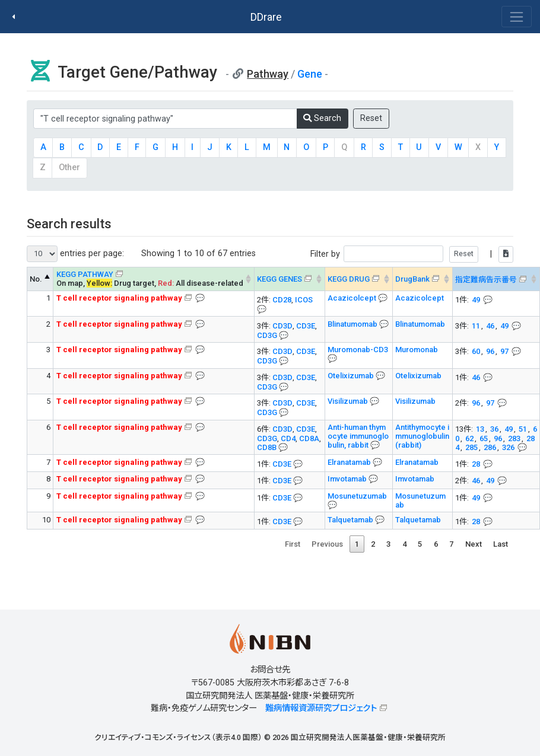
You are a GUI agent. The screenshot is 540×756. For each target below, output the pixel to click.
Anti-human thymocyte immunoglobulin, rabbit (358, 436)
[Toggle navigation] (517, 17)
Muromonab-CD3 (358, 350)
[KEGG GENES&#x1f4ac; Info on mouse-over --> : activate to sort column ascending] (289, 279)
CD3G (267, 335)
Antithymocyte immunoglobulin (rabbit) (422, 436)
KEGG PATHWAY (85, 274)
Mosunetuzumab (357, 496)
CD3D (282, 326)
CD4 (288, 438)
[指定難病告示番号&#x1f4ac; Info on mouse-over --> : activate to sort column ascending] (496, 279)
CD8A (309, 438)
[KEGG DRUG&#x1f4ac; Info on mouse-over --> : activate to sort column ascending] (358, 279)
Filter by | (412, 254)
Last (501, 544)
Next (474, 544)
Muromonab (417, 350)
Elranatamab (350, 462)
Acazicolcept (353, 298)
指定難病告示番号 (486, 280)
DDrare (266, 17)
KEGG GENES (279, 279)
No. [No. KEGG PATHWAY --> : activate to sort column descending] (36, 279)
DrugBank (412, 279)
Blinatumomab (353, 324)
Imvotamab (348, 479)
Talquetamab (351, 520)
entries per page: (75, 254)
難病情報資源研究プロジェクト (321, 708)
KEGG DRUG (349, 279)
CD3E (306, 326)
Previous (327, 544)
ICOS (304, 300)
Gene (310, 74)
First (293, 544)
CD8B (267, 447)
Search (322, 118)
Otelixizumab (352, 376)
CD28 (282, 300)
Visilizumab (349, 401)
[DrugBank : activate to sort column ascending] (422, 279)
